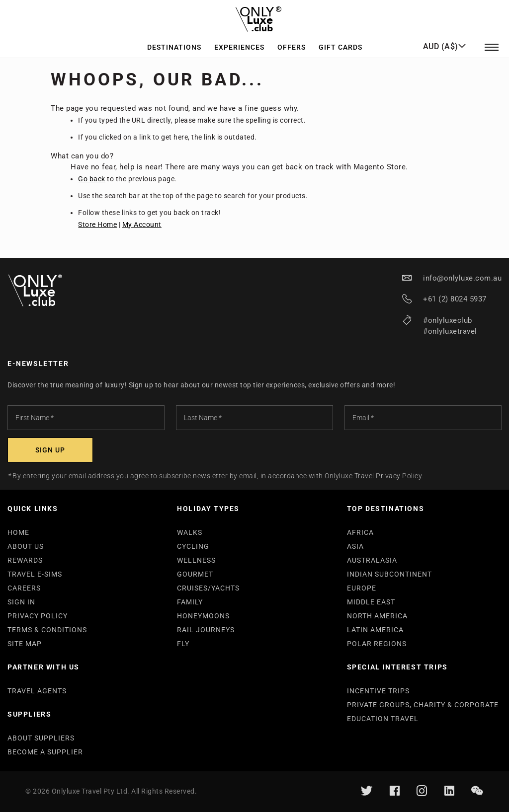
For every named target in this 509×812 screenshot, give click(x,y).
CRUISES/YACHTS (208, 588)
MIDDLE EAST (371, 602)
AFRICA (360, 532)
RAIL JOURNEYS (206, 630)
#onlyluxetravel (450, 331)
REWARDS (25, 560)
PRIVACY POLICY (38, 616)
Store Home (97, 224)
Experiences (239, 42)
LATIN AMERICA (375, 630)
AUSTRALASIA (372, 560)
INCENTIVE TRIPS (378, 691)
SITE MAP (25, 644)
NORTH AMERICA (377, 616)
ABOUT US (26, 546)
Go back (92, 179)
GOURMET (195, 574)
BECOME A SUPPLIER (45, 752)
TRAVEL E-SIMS (35, 574)
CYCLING (193, 546)
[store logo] (255, 17)
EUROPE (362, 588)
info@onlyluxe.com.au (462, 278)
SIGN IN (21, 602)
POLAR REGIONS (377, 644)
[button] (445, 41)
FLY (183, 644)
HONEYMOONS (203, 616)
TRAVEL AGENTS (37, 691)
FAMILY (190, 602)
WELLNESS (196, 560)
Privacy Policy (399, 476)
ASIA (355, 546)
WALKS (190, 532)
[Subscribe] (50, 450)
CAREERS (24, 588)
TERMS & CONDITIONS (47, 630)
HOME (18, 532)
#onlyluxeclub (448, 320)
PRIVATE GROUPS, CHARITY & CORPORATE (423, 705)
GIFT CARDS (340, 42)
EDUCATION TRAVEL (383, 719)
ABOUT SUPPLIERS (41, 738)
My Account (142, 224)
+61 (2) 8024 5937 (455, 299)
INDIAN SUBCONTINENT (389, 574)
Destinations (174, 42)
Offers (292, 42)
